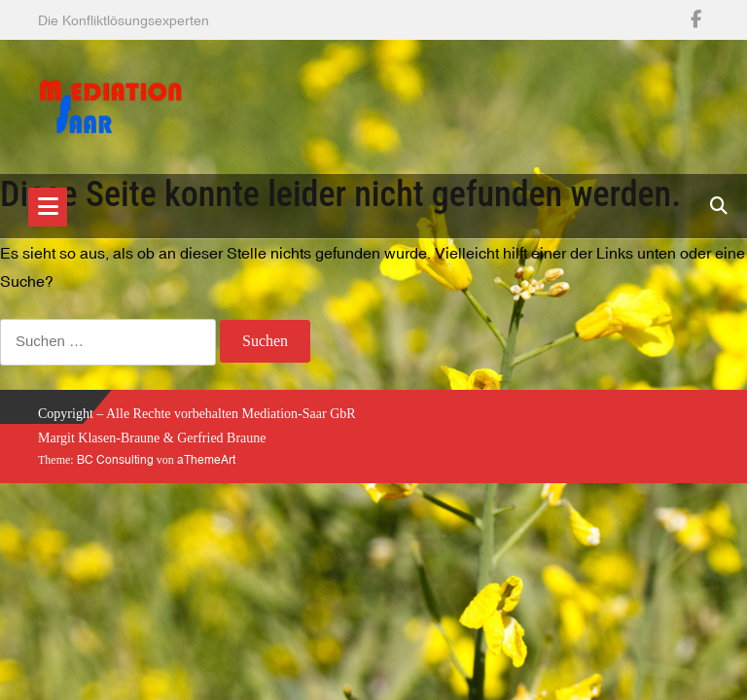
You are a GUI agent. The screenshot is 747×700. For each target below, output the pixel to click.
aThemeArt (206, 460)
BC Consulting (115, 460)
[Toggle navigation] (48, 207)
